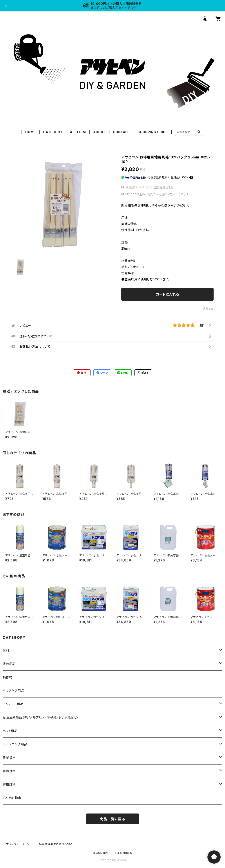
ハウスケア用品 (14, 691)
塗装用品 (9, 664)
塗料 (6, 650)
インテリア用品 (13, 704)
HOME (30, 132)
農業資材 (9, 758)
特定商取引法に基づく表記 (56, 844)
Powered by (112, 860)
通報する (208, 309)
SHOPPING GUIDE (153, 132)
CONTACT (122, 132)
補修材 (7, 677)
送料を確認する (164, 187)
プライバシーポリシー (19, 844)
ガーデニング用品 (15, 744)
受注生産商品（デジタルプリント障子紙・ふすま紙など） (41, 717)
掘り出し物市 (12, 798)
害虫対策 (9, 784)
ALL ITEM (78, 132)
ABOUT (99, 132)
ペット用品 (10, 731)
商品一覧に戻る (112, 819)
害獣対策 (9, 771)
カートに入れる (168, 294)
